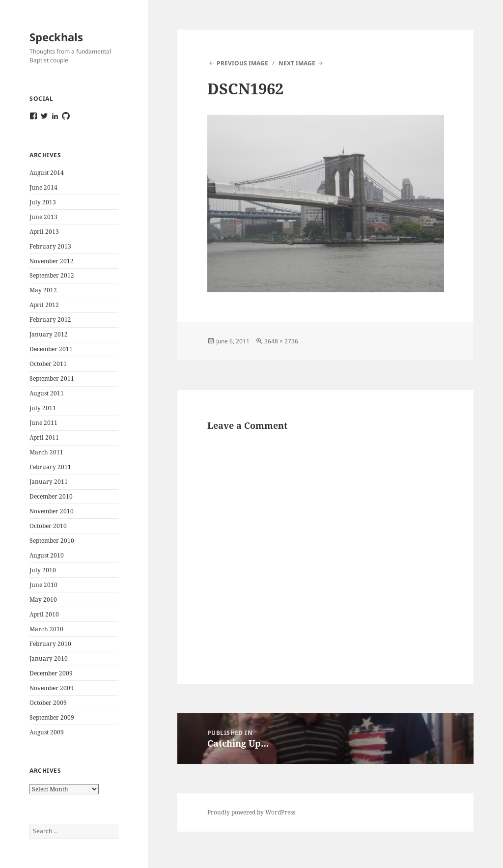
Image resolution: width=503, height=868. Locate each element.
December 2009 (51, 673)
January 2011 (49, 482)
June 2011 (43, 423)
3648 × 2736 (281, 341)
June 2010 (43, 585)
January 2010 (49, 658)
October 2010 (48, 526)
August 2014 (47, 173)
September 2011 (52, 378)
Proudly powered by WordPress (251, 812)
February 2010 (50, 644)
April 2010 (44, 614)
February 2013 (50, 246)
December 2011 (51, 349)
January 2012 (49, 334)
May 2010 (43, 600)
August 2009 (47, 732)
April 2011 (44, 437)
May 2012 (43, 290)
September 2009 (52, 717)
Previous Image (242, 63)
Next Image (297, 63)
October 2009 (48, 703)
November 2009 (52, 688)
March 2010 (46, 629)
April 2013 (44, 232)
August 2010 (47, 555)
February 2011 (50, 467)
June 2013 (43, 217)
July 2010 (43, 570)
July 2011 (43, 408)
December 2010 (51, 496)
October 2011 (48, 364)
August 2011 (47, 393)
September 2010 (52, 541)
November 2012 (52, 261)
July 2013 (43, 202)
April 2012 (44, 305)
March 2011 (46, 452)
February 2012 (50, 320)
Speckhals (56, 37)
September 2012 (52, 275)
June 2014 (43, 187)
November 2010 (52, 511)
